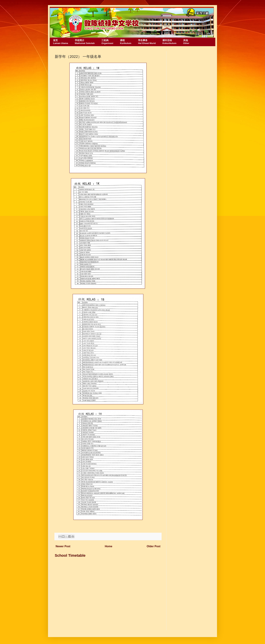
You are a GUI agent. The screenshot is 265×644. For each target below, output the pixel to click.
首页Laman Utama (61, 42)
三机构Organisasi (107, 42)
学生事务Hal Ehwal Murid (147, 42)
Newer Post (63, 546)
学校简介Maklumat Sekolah (85, 42)
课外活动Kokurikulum (169, 42)
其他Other (186, 42)
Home (109, 546)
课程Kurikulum (126, 42)
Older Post (154, 546)
